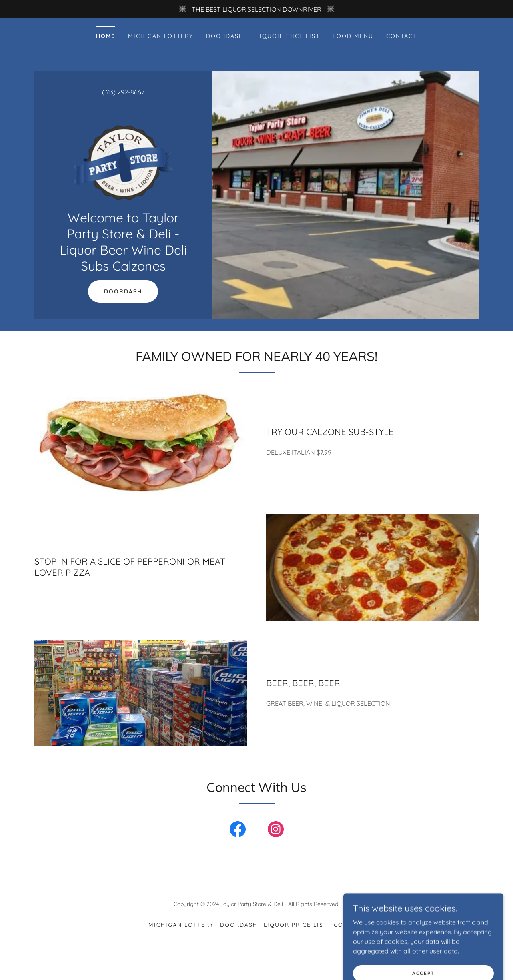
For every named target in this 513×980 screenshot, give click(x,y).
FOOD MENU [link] (353, 36)
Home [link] (106, 36)
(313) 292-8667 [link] (123, 92)
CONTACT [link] (402, 36)
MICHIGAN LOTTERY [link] (161, 36)
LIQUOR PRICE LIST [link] (288, 36)
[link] (123, 162)
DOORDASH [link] (225, 36)
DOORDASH (123, 291)
